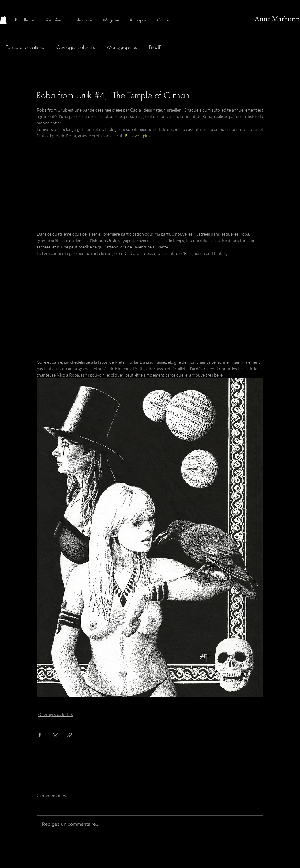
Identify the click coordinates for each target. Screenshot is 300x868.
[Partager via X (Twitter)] (55, 735)
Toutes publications (25, 47)
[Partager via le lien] (70, 735)
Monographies (122, 47)
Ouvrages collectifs (76, 47)
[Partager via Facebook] (40, 735)
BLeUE (155, 47)
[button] (3, 20)
